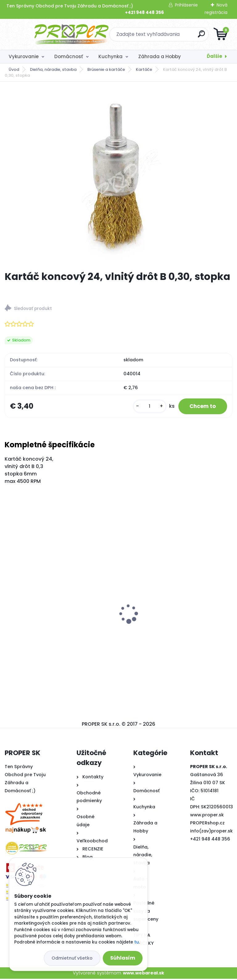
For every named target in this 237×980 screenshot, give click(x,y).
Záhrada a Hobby (160, 56)
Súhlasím (123, 958)
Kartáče (144, 69)
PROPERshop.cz (207, 824)
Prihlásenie (186, 5)
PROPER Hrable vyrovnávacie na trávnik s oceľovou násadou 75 (58, 623)
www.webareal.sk (143, 974)
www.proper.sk (207, 816)
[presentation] (9, 605)
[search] (193, 36)
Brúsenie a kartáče (106, 69)
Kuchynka (110, 56)
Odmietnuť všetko (72, 958)
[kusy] (145, 407)
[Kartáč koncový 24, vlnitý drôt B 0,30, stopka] (118, 176)
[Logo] (42, 34)
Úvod (14, 69)
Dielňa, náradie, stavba (53, 69)
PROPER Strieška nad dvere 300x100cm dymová (171, 606)
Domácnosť (69, 56)
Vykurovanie (24, 56)
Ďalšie (214, 56)
